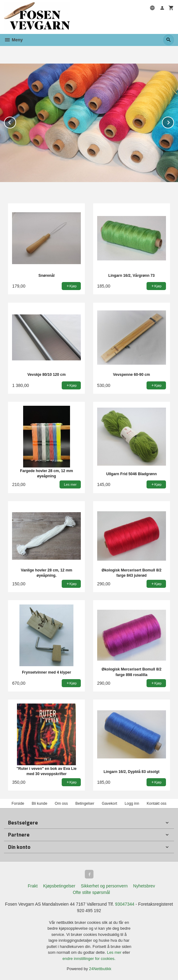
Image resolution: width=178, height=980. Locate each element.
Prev (16, 121)
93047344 (125, 904)
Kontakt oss (156, 804)
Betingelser (85, 804)
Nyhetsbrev (144, 886)
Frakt (33, 886)
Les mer (115, 952)
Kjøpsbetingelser (59, 886)
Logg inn (132, 804)
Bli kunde (39, 804)
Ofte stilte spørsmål (91, 892)
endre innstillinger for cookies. (89, 959)
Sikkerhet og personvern (104, 886)
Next (174, 121)
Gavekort (110, 804)
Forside (18, 804)
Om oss (61, 804)
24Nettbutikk (100, 969)
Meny (13, 40)
